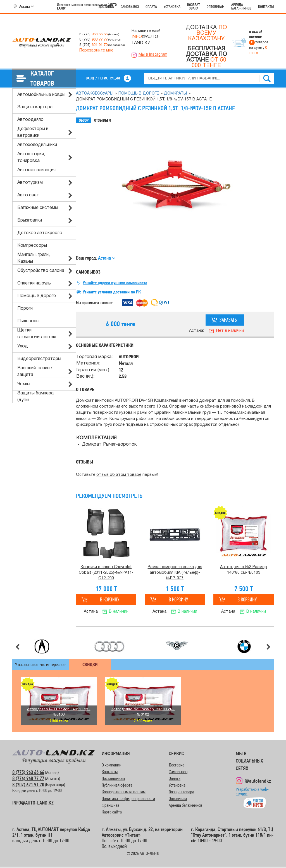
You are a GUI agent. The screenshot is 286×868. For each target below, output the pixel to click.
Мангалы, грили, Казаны (34, 258)
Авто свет (28, 195)
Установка (172, 7)
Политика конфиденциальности (128, 798)
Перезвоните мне (96, 50)
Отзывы (103, 121)
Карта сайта (112, 812)
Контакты (266, 7)
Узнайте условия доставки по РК (112, 292)
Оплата (151, 7)
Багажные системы (38, 208)
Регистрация (109, 78)
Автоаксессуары (95, 94)
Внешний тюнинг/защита (35, 371)
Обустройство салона (41, 271)
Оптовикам (216, 7)
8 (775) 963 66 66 (28, 772)
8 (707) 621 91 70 (28, 785)
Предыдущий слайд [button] (18, 647)
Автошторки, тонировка (31, 157)
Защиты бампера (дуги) (35, 397)
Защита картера (35, 107)
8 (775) (93, 34)
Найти (267, 78)
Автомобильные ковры (41, 95)
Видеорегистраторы (39, 359)
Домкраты (175, 94)
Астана (24, 6)
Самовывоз (130, 7)
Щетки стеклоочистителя (37, 334)
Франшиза (110, 805)
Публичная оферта (117, 785)
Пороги (25, 309)
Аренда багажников (241, 6)
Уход (23, 346)
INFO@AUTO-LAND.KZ (33, 803)
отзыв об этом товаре (119, 475)
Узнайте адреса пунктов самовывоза (115, 283)
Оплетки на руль (34, 283)
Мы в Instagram (153, 55)
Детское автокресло (40, 233)
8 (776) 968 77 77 (28, 778)
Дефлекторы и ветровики (33, 132)
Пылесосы (28, 321)
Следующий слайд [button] (268, 647)
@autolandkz (258, 781)
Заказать (228, 320)
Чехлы (24, 384)
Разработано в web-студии (252, 794)
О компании (112, 765)
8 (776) (93, 40)
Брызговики (30, 220)
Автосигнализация (36, 170)
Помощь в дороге (37, 296)
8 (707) (93, 45)
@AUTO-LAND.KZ (146, 40)
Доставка (106, 7)
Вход (90, 78)
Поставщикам (113, 778)
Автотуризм (30, 183)
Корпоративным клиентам (124, 792)
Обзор (84, 120)
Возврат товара (194, 6)
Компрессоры (32, 246)
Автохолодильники (37, 145)
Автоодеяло (30, 120)
